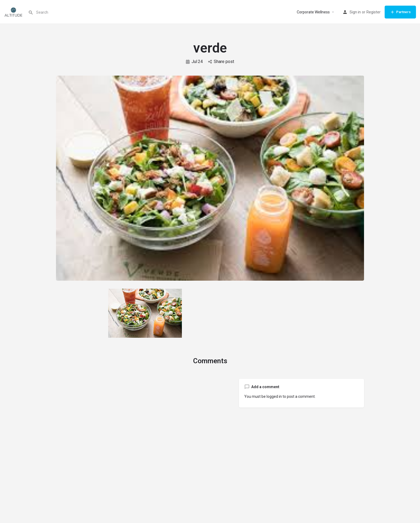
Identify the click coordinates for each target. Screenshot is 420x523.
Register (374, 12)
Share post (221, 62)
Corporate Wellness (313, 12)
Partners (400, 12)
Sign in (355, 12)
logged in (274, 396)
